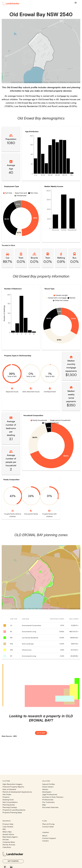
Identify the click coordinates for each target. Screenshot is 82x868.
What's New (7, 832)
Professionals (48, 800)
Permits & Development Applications (17, 792)
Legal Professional (50, 794)
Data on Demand (9, 789)
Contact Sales (48, 827)
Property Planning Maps (12, 812)
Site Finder (7, 794)
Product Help (8, 824)
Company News (9, 842)
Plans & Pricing (48, 824)
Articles (6, 839)
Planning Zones (9, 805)
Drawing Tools (8, 800)
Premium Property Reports (13, 787)
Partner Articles (9, 845)
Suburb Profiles (49, 784)
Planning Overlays (10, 807)
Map (44, 805)
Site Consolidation (10, 802)
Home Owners (48, 787)
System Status (8, 834)
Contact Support (49, 838)
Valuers (45, 789)
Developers (47, 792)
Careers (45, 841)
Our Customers (48, 802)
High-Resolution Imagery (12, 784)
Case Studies (8, 827)
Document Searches (50, 807)
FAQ (4, 829)
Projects (6, 797)
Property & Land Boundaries (14, 810)
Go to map (41, 733)
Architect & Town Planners (53, 797)
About (45, 836)
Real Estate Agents (10, 837)
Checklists (7, 847)
